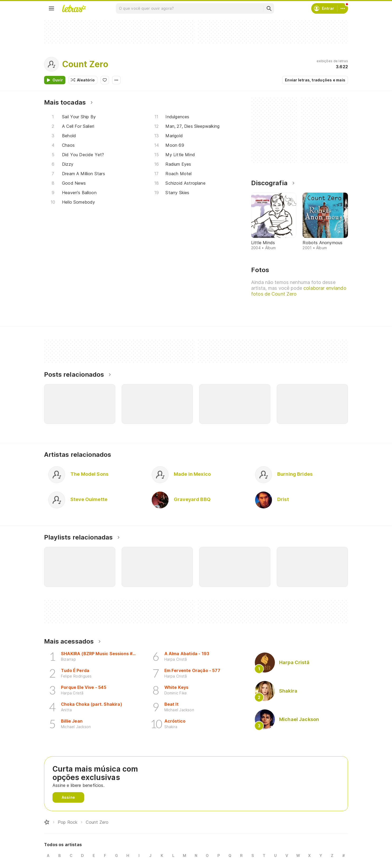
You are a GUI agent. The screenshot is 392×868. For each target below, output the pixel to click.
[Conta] (343, 8)
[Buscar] (269, 8)
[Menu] (51, 8)
